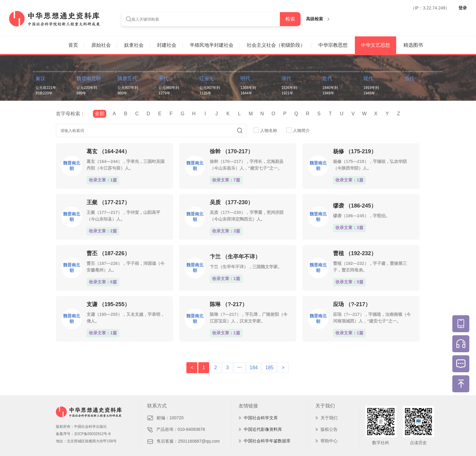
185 (269, 368)
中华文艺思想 (376, 45)
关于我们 (329, 418)
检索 (290, 19)
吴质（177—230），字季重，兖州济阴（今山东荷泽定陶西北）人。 (247, 216)
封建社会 (167, 45)
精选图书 (413, 45)
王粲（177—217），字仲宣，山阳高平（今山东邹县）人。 (123, 216)
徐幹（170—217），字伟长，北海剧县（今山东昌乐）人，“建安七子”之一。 (247, 165)
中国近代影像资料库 (263, 429)
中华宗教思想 (333, 45)
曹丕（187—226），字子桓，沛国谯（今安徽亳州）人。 (126, 267)
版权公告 (329, 429)
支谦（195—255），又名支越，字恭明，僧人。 (126, 318)
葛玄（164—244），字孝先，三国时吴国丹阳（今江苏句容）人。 (126, 165)
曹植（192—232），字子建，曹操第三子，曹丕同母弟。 (370, 267)
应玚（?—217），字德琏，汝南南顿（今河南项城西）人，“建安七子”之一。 (372, 318)
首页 (73, 45)
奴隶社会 (134, 45)
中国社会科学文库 (261, 418)
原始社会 (101, 45)
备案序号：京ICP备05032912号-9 (83, 434)
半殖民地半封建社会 (212, 45)
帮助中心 (329, 441)
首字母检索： (70, 114)
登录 (463, 8)
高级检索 (318, 19)
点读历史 (418, 443)
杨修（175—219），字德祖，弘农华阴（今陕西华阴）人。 (370, 165)
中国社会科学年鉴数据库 (267, 441)
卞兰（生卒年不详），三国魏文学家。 (246, 267)
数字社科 (381, 443)
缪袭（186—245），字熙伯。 (361, 216)
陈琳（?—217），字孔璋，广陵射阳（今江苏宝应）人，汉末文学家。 (249, 318)
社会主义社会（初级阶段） (276, 45)
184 (254, 368)
